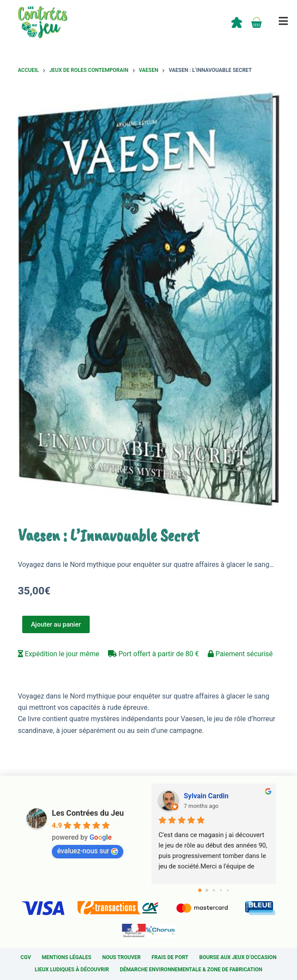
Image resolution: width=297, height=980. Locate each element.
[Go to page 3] (221, 890)
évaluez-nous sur (88, 851)
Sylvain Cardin (206, 796)
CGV (26, 957)
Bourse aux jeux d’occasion (238, 957)
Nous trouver (121, 957)
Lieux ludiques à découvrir (72, 970)
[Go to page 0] (200, 890)
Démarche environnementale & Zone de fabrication (191, 970)
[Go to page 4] (228, 890)
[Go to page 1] (207, 890)
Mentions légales (67, 957)
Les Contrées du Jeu (88, 813)
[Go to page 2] (214, 890)
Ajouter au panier (56, 624)
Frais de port (170, 957)
